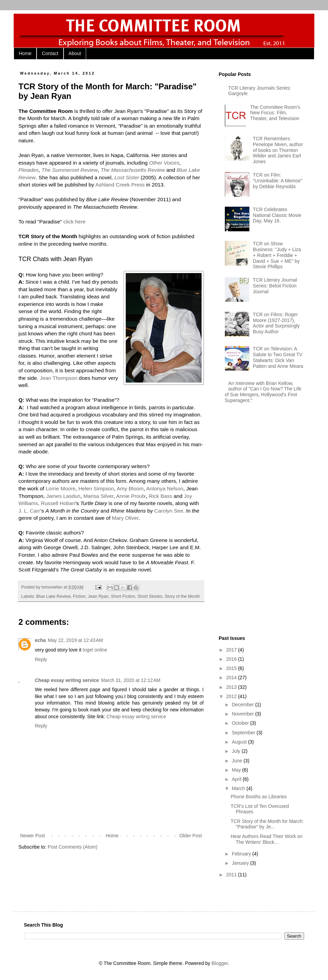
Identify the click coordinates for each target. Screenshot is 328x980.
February (242, 854)
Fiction (79, 596)
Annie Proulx (131, 496)
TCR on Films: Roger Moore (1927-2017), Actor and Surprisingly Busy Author (276, 323)
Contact (50, 53)
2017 (232, 650)
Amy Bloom (130, 488)
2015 (232, 668)
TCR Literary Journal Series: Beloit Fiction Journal (275, 286)
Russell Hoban (58, 503)
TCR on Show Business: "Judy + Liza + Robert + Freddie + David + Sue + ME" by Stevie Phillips (277, 255)
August (240, 742)
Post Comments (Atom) (73, 847)
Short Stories (150, 596)
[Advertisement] (241, 520)
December (243, 705)
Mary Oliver (125, 518)
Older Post (191, 836)
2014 (232, 678)
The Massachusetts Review (133, 170)
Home (25, 53)
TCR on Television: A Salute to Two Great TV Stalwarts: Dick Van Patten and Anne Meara (278, 357)
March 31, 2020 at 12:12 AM (131, 680)
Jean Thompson (58, 378)
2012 (232, 696)
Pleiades (29, 170)
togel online (95, 650)
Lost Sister (127, 177)
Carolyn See (169, 511)
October (241, 723)
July (237, 751)
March (239, 788)
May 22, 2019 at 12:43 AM (76, 640)
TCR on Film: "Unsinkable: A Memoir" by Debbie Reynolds (278, 181)
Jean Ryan (98, 596)
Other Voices (164, 163)
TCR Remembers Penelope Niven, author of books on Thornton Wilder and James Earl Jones (278, 150)
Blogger (220, 963)
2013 (232, 687)
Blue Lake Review (53, 596)
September (244, 733)
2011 (232, 875)
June (237, 761)
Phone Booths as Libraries (259, 797)
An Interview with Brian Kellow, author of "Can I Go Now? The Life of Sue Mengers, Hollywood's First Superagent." (263, 392)
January (241, 863)
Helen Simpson (96, 488)
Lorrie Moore (61, 488)
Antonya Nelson (165, 488)
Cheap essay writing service (67, 680)
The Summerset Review (70, 170)
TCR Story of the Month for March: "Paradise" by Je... (267, 824)
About (75, 53)
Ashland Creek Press (120, 185)
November (243, 714)
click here (75, 222)
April (237, 779)
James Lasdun (63, 496)
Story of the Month (182, 596)
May (237, 770)
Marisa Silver (98, 496)
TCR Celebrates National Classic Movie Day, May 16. (277, 215)
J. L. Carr (29, 511)
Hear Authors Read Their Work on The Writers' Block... (266, 839)
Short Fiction (123, 596)
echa (40, 640)
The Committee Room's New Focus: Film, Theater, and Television (275, 113)
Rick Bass (161, 496)
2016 (232, 659)
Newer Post (32, 836)
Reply (41, 659)
